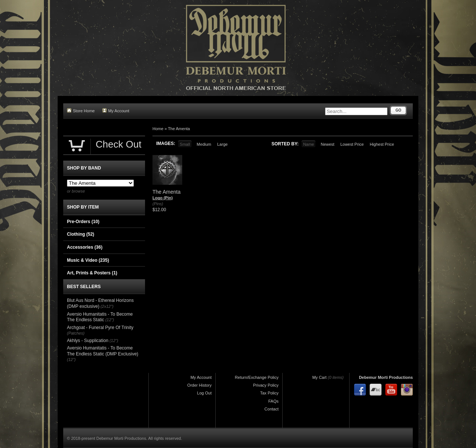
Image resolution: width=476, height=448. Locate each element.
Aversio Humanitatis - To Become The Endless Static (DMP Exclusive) (103, 351)
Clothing (81, 234)
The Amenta (179, 129)
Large (222, 144)
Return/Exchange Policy (257, 377)
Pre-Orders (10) (83, 222)
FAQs (273, 401)
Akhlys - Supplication (88, 341)
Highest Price (382, 144)
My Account (116, 111)
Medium (204, 144)
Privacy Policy (266, 385)
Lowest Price (352, 144)
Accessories (85, 247)
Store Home (81, 111)
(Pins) (158, 204)
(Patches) (76, 333)
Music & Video (88, 260)
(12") (110, 320)
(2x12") (107, 306)
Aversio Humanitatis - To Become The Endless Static (100, 317)
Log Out (204, 393)
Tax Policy (269, 393)
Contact (271, 409)
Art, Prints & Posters (92, 273)
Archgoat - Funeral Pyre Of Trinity (100, 328)
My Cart (320, 377)
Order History (200, 385)
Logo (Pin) (163, 198)
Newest (327, 144)
